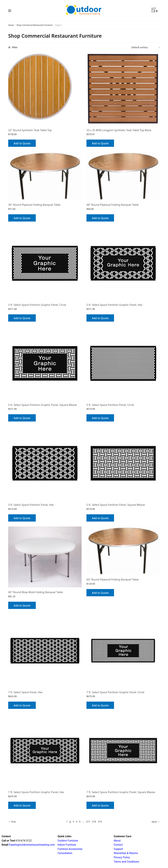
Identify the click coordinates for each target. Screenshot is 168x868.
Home (11, 25)
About (117, 841)
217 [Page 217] (88, 822)
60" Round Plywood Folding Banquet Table (113, 579)
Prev (14, 822)
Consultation (65, 853)
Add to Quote (22, 143)
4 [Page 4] (77, 822)
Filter (13, 47)
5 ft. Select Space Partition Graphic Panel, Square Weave (42, 405)
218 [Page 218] (94, 822)
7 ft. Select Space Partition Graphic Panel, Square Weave (121, 792)
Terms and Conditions (126, 862)
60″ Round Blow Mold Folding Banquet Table (36, 592)
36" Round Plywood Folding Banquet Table (34, 205)
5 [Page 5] (80, 822)
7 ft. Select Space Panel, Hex (25, 692)
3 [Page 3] (73, 822)
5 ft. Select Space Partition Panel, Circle (110, 405)
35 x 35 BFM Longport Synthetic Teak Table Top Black (119, 130)
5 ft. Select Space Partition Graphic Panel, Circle (37, 305)
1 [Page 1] (67, 822)
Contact (118, 845)
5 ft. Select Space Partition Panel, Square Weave (116, 505)
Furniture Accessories (70, 849)
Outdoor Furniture (68, 841)
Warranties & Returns (126, 853)
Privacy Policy (122, 857)
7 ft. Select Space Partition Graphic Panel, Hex (36, 792)
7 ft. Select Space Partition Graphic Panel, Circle (115, 692)
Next (154, 822)
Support (118, 849)
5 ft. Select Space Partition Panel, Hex (31, 505)
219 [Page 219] (100, 822)
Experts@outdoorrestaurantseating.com (31, 845)
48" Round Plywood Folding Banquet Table (113, 205)
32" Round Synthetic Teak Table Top (30, 130)
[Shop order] (146, 47)
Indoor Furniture (67, 845)
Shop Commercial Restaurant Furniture (35, 25)
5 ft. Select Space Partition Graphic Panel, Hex (114, 305)
